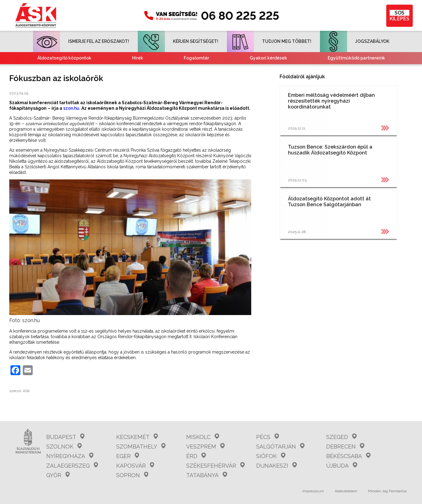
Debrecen (345, 447)
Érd (196, 456)
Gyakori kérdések (268, 58)
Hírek (137, 58)
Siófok (271, 456)
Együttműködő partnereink (356, 58)
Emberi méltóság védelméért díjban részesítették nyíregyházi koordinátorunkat (331, 101)
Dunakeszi (276, 466)
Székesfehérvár (215, 466)
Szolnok (64, 447)
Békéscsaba (348, 456)
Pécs (267, 437)
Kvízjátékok (264, 70)
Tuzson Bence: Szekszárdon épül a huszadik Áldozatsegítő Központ (330, 150)
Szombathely (141, 447)
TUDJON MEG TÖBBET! (269, 41)
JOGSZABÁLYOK (355, 41)
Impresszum (313, 491)
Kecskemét (137, 437)
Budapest (65, 437)
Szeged (341, 437)
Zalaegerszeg (72, 466)
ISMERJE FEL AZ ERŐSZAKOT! (81, 41)
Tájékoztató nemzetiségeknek (178, 70)
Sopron (132, 475)
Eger (128, 456)
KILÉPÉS (399, 16)
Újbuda (342, 466)
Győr (58, 475)
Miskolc (203, 437)
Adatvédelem (346, 491)
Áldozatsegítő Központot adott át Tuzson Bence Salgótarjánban (329, 202)
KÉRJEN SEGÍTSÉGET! (178, 41)
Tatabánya (207, 475)
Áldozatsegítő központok (64, 58)
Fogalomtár (196, 58)
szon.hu (71, 108)
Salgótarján (280, 447)
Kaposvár (135, 466)
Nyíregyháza (70, 456)
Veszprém (205, 447)
